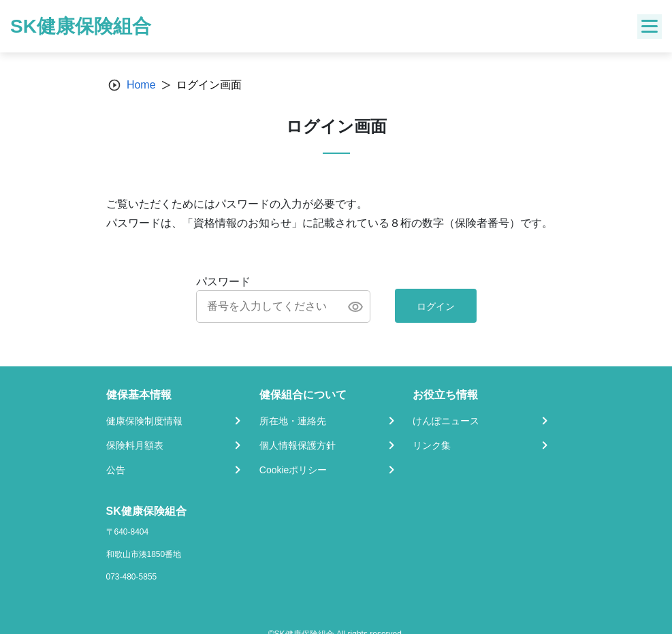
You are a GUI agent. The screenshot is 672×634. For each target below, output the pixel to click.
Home (141, 85)
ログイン (436, 306)
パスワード (223, 282)
